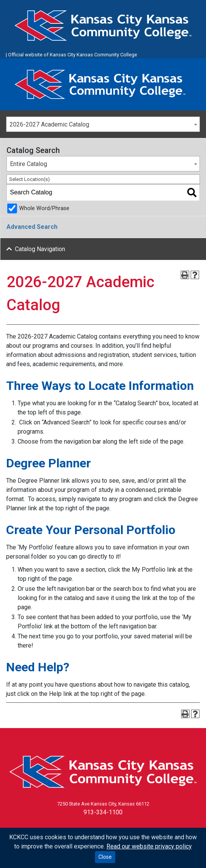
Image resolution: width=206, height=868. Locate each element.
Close (105, 857)
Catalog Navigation (40, 249)
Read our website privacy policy (149, 846)
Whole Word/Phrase (44, 208)
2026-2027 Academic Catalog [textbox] (49, 124)
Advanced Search (32, 227)
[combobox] (103, 124)
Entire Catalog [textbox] (29, 164)
